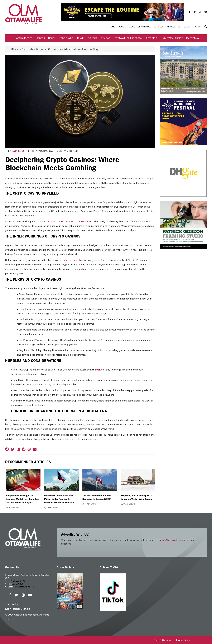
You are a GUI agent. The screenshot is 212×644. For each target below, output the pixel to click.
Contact (158, 27)
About (122, 27)
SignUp (197, 27)
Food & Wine (66, 38)
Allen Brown (18, 151)
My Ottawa (192, 38)
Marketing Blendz (18, 609)
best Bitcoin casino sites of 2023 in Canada (67, 221)
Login (187, 27)
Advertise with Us (140, 27)
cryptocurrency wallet (70, 260)
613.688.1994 (18, 584)
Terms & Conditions (163, 640)
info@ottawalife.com (173, 540)
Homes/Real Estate (172, 38)
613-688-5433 (18, 581)
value (100, 370)
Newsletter (174, 27)
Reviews (106, 38)
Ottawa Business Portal (129, 38)
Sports (41, 38)
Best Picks (152, 38)
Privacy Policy (183, 640)
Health (52, 38)
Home (112, 27)
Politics (92, 38)
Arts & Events (24, 38)
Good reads (27, 49)
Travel (81, 38)
